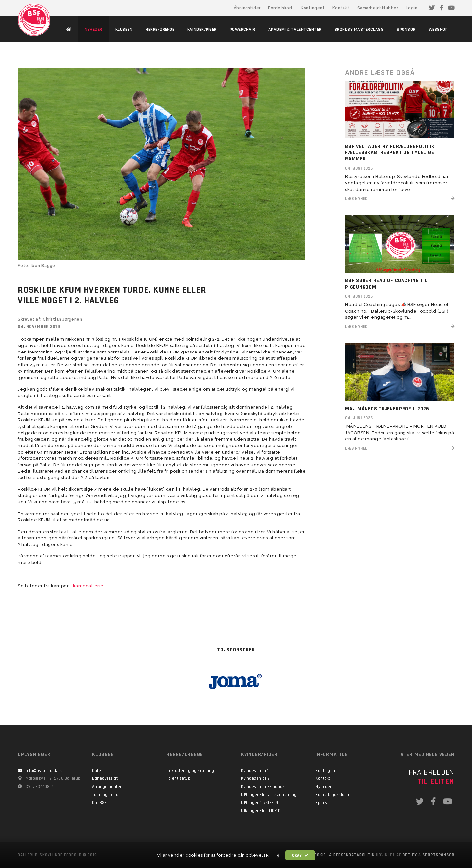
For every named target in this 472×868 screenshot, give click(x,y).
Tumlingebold (105, 795)
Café (97, 771)
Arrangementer (107, 787)
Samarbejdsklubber (378, 8)
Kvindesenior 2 (255, 778)
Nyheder (324, 787)
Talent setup (178, 778)
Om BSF (99, 803)
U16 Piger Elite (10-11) (261, 811)
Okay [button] (300, 855)
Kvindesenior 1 (255, 771)
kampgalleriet (89, 586)
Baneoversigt (105, 778)
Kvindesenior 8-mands (263, 787)
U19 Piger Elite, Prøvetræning (269, 795)
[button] (278, 856)
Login (412, 8)
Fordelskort (281, 8)
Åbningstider (247, 8)
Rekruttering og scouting (190, 771)
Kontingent (313, 8)
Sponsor (323, 803)
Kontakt (341, 8)
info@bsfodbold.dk (44, 771)
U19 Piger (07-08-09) (260, 803)
